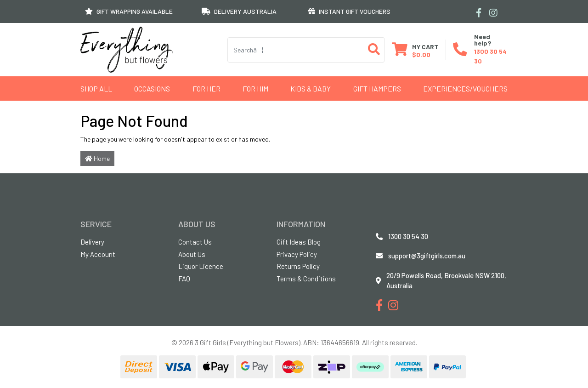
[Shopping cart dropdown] (415, 50)
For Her (206, 88)
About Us (192, 254)
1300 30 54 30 (408, 236)
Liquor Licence (201, 266)
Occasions (152, 88)
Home (97, 158)
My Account (98, 254)
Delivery (92, 242)
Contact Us (195, 242)
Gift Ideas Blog (299, 242)
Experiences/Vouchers (465, 88)
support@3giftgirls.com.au (427, 256)
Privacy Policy (297, 254)
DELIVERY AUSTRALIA (239, 11)
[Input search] (296, 50)
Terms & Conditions (306, 279)
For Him (255, 88)
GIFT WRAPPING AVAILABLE (129, 11)
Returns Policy (298, 266)
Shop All (96, 88)
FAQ (184, 279)
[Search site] (374, 50)
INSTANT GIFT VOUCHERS (349, 11)
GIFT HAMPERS (377, 88)
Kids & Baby (311, 88)
